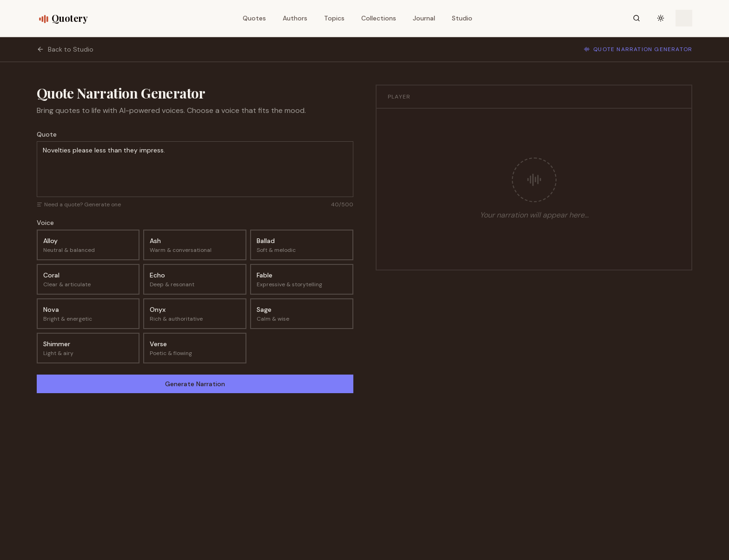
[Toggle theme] (661, 18)
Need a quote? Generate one (79, 204)
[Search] (636, 18)
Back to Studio (65, 49)
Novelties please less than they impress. (195, 169)
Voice (45, 223)
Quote (47, 134)
